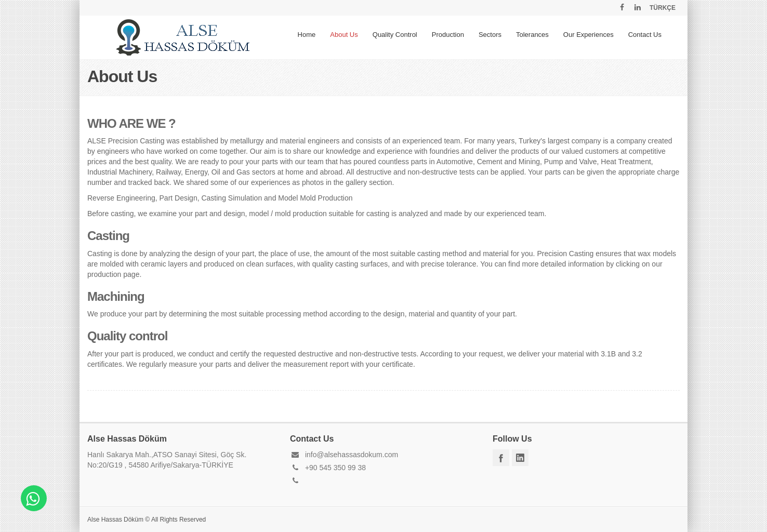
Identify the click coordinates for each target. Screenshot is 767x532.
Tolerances (532, 35)
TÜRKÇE (663, 8)
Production (448, 35)
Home (307, 35)
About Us (344, 35)
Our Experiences (589, 35)
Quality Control (395, 35)
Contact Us (645, 35)
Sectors (490, 35)
